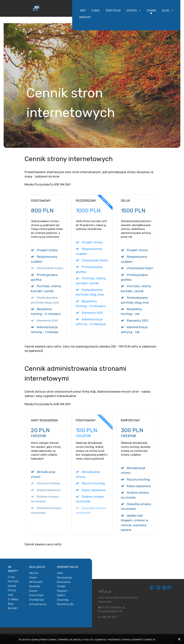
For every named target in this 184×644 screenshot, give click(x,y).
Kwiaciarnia (64, 582)
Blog (10, 604)
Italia (60, 573)
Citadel (61, 586)
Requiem (62, 591)
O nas (11, 577)
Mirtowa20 (36, 582)
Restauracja (64, 578)
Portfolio (13, 581)
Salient (61, 595)
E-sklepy (13, 599)
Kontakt (13, 608)
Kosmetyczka (65, 604)
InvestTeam (36, 595)
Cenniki (12, 586)
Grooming (63, 600)
